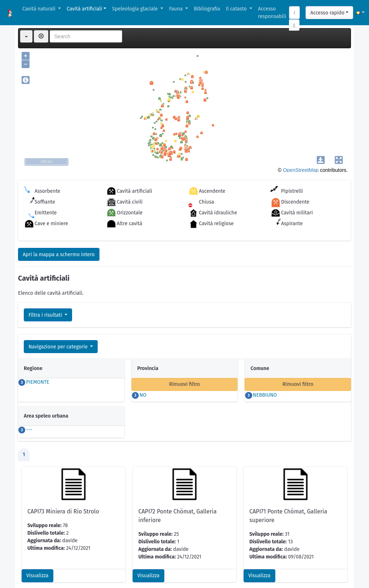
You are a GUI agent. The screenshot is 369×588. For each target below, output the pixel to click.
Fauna (176, 9)
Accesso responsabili (272, 13)
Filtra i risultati (46, 315)
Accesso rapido (327, 13)
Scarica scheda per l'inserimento (60, 531)
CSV (34, 568)
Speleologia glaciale (136, 9)
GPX (73, 568)
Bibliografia (207, 9)
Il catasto (237, 9)
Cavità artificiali (84, 9)
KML (54, 568)
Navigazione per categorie (59, 347)
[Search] (294, 13)
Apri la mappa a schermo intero (59, 255)
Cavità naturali (39, 9)
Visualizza (37, 493)
